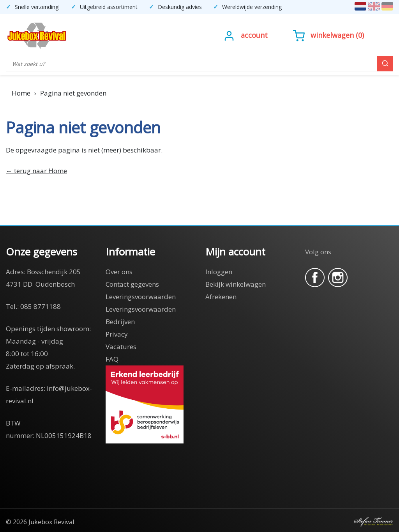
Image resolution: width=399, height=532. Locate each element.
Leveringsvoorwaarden (141, 297)
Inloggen (219, 272)
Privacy (117, 334)
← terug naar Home (36, 171)
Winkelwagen (332, 35)
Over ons (119, 272)
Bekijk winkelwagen (236, 284)
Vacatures (121, 347)
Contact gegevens (132, 284)
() (328, 35)
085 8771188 (41, 306)
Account (254, 35)
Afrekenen (221, 297)
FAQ (112, 359)
